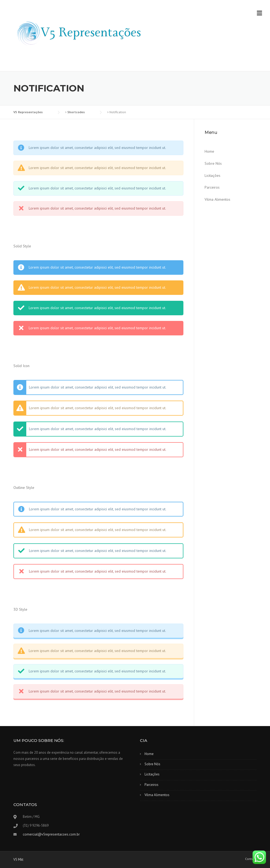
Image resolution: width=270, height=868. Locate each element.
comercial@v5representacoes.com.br (51, 834)
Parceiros (212, 187)
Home (209, 151)
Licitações (212, 175)
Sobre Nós (213, 163)
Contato (251, 859)
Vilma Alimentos (217, 199)
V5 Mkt (18, 860)
